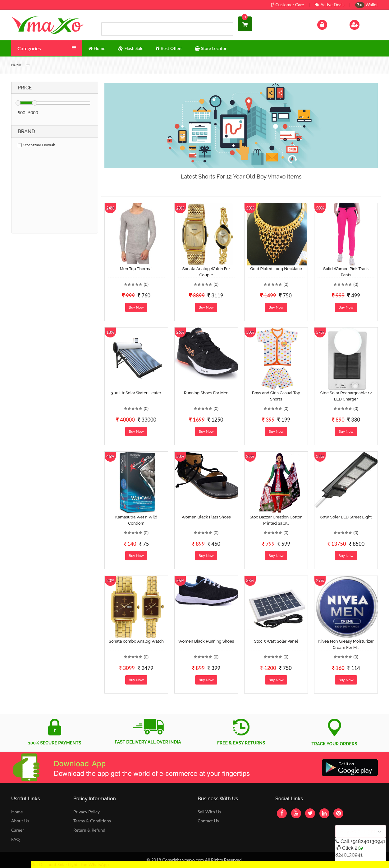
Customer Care (288, 5)
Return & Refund (89, 830)
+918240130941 (368, 841)
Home (17, 812)
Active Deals (330, 5)
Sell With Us (209, 812)
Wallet (366, 5)
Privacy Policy (87, 812)
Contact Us (208, 821)
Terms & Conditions (92, 821)
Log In (329, 24)
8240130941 (349, 855)
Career (18, 830)
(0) (146, 284)
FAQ (16, 839)
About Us (20, 821)
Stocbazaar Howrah (37, 145)
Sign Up (362, 24)
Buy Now (136, 307)
